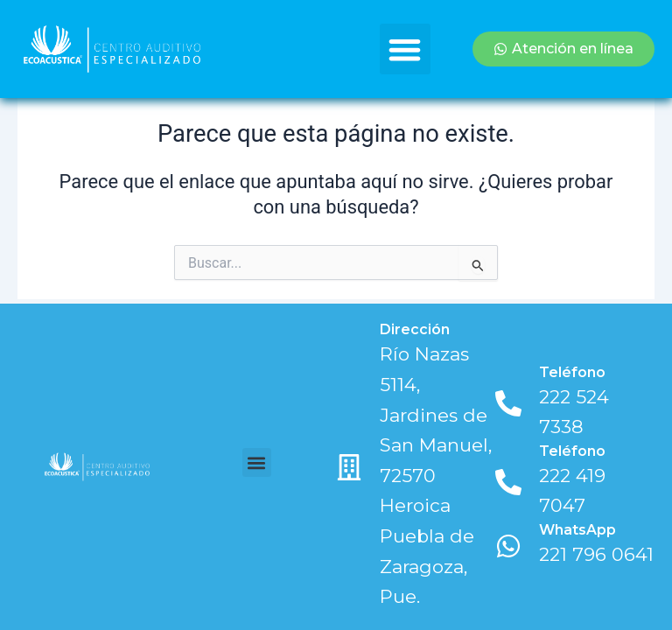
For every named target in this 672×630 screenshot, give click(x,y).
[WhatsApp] (508, 546)
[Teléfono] (508, 403)
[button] (406, 49)
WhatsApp (577, 530)
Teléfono (572, 372)
